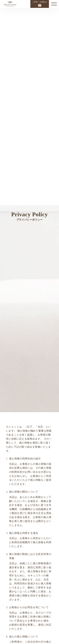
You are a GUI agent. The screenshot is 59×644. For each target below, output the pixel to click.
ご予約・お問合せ (40, 4)
